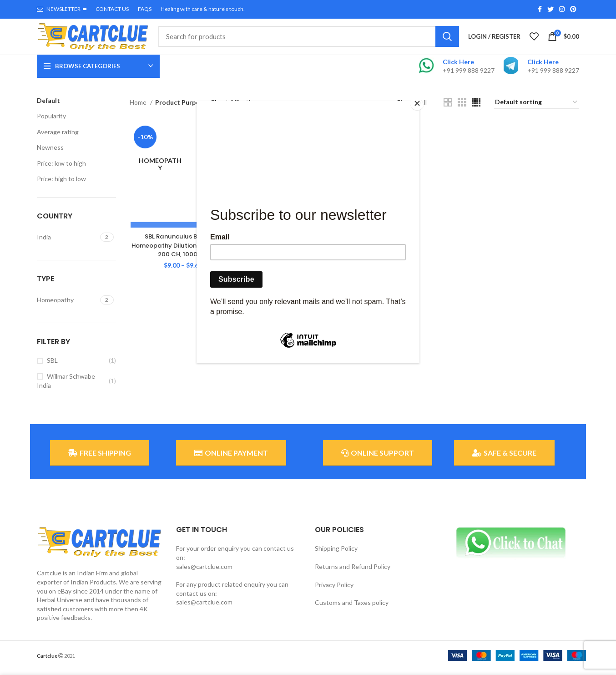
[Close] (417, 103)
